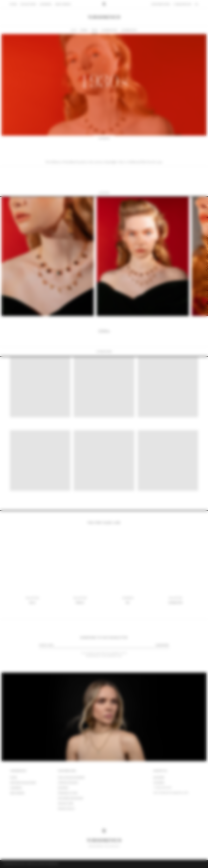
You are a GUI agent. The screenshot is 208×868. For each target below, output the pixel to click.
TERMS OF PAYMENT (68, 783)
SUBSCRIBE (162, 645)
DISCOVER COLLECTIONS (23, 783)
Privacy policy (66, 808)
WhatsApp (159, 777)
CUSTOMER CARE (67, 771)
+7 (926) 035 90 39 (162, 788)
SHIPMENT (63, 788)
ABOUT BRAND (17, 793)
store (14, 777)
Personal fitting (68, 793)
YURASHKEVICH (18, 771)
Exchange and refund (70, 798)
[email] (95, 645)
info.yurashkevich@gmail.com (171, 793)
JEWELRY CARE (66, 803)
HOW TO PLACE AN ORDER (71, 777)
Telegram (159, 783)
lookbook (16, 788)
